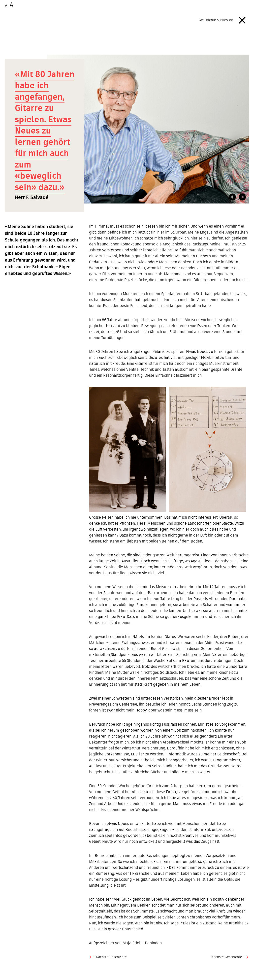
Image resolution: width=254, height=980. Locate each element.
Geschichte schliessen (224, 20)
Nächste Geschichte (108, 957)
